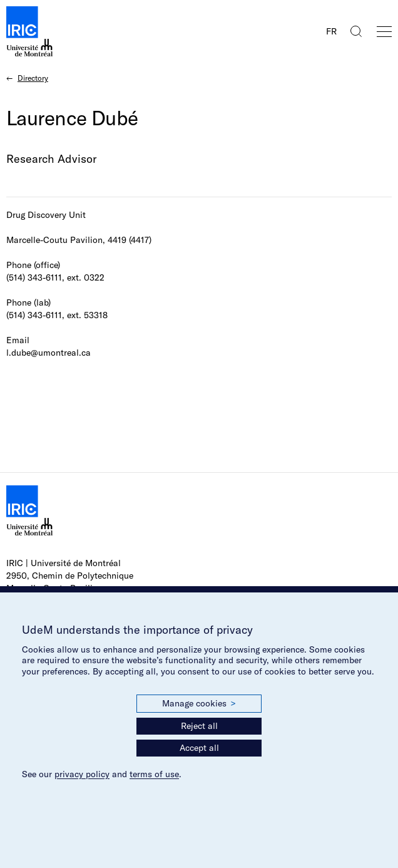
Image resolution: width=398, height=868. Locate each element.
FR (331, 31)
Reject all (199, 726)
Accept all (199, 748)
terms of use (154, 774)
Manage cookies (199, 704)
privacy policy (82, 774)
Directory (33, 78)
